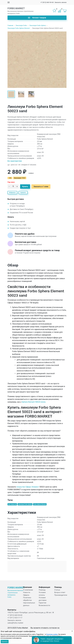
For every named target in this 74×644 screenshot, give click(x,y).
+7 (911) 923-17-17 (15, 618)
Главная (10, 25)
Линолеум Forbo (21, 25)
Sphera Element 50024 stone (34, 402)
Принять (5, 642)
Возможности (44, 605)
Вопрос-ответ (60, 592)
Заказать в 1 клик (41, 187)
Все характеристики (15, 161)
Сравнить (23, 193)
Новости (27, 592)
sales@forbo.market (15, 623)
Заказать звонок (61, 2)
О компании (28, 590)
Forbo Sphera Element (40, 504)
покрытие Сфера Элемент (28, 487)
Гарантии (42, 603)
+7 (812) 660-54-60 (47, 2)
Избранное (12, 193)
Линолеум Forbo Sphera (38, 25)
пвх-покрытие (12, 504)
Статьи (57, 590)
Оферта (26, 595)
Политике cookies (52, 634)
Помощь (42, 590)
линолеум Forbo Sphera (25, 504)
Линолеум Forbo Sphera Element (19, 28)
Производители (61, 595)
